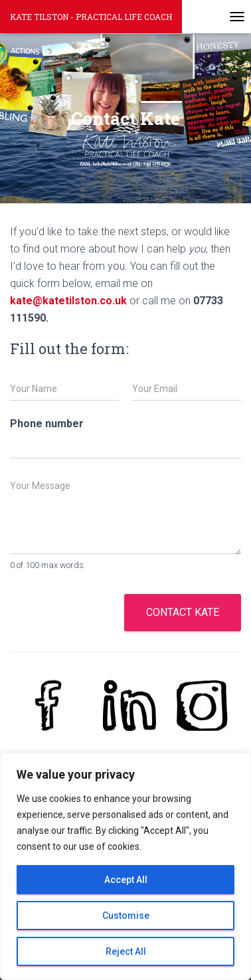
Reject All (126, 951)
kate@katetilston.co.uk (68, 301)
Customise (126, 916)
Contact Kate (183, 612)
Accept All (126, 880)
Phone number (47, 424)
